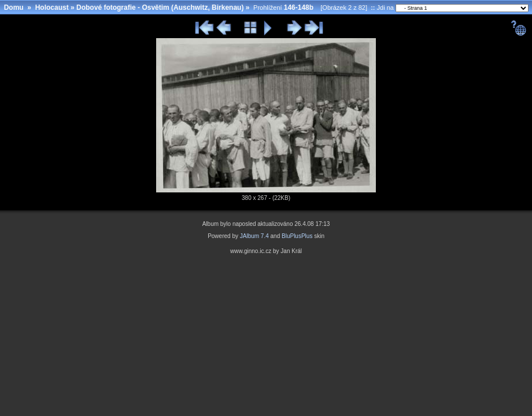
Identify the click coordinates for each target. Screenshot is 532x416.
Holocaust (52, 8)
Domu (14, 8)
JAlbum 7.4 (254, 236)
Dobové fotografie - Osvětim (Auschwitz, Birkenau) (160, 8)
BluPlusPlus (297, 236)
